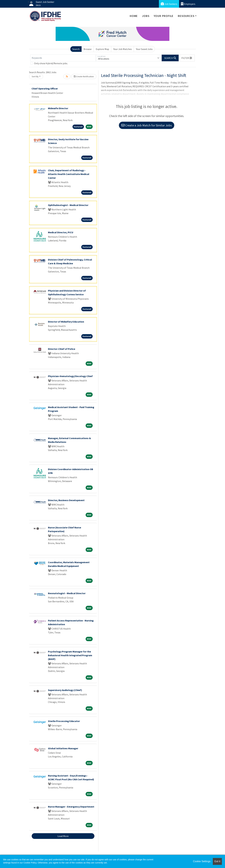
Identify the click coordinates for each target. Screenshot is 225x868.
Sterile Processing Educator (64, 721)
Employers (188, 4)
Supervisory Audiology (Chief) (65, 690)
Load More (63, 836)
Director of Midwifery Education (66, 322)
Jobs (146, 16)
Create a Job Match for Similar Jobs (147, 125)
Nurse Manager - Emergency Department (71, 807)
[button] (187, 58)
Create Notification (84, 76)
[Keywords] (63, 58)
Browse (88, 49)
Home (134, 16)
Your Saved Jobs (144, 49)
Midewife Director (58, 108)
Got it (217, 861)
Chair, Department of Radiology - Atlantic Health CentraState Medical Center (69, 174)
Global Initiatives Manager (63, 748)
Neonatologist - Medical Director (67, 593)
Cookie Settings (202, 861)
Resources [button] (186, 16)
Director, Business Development (66, 500)
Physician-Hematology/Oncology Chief (70, 376)
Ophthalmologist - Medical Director (68, 205)
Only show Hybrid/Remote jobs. (51, 63)
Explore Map (102, 49)
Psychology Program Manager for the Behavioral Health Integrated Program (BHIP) (70, 655)
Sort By (35, 76)
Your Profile (164, 16)
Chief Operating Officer (45, 89)
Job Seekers (169, 4)
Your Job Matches (123, 49)
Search (76, 49)
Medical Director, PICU (61, 232)
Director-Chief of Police (62, 349)
